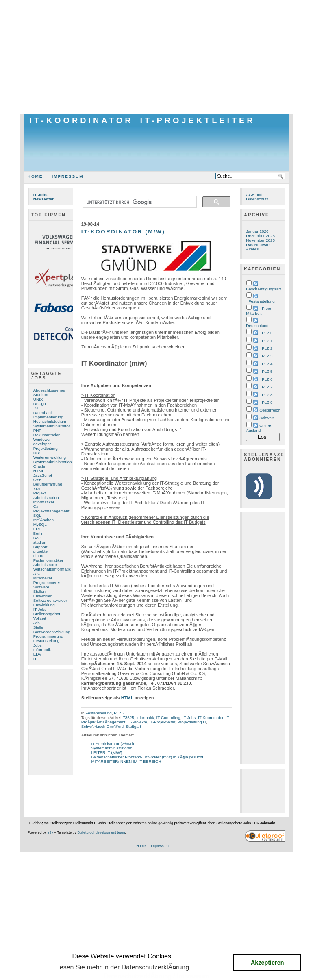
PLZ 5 (267, 371)
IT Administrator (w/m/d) (113, 744)
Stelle (38, 627)
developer (42, 444)
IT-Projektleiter (162, 722)
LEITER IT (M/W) (107, 752)
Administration (46, 498)
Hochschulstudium (50, 421)
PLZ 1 (267, 341)
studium (40, 542)
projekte (40, 551)
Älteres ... (254, 249)
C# (36, 506)
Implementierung (48, 417)
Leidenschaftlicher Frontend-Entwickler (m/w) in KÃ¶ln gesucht (148, 757)
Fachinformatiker (48, 560)
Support (40, 547)
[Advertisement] (156, 57)
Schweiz (267, 418)
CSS (37, 453)
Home (35, 176)
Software (41, 587)
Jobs (38, 645)
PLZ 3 (267, 356)
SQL (37, 515)
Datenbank (43, 413)
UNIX (38, 399)
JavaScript (43, 475)
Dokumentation (47, 435)
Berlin (38, 533)
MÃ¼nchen (43, 520)
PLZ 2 (267, 348)
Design (40, 404)
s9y (50, 832)
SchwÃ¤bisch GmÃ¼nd (102, 726)
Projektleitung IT (192, 722)
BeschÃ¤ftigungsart (263, 289)
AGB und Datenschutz (257, 197)
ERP (37, 529)
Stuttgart (133, 726)
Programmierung (48, 636)
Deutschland (257, 326)
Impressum (67, 176)
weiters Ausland (259, 428)
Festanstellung (47, 641)
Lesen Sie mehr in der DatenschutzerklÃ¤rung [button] (123, 967)
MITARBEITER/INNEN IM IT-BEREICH (126, 761)
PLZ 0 (267, 333)
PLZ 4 (267, 364)
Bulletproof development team (101, 832)
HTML (39, 471)
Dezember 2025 (260, 236)
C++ (37, 480)
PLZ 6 (267, 379)
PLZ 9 (267, 402)
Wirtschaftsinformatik (52, 569)
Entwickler (42, 596)
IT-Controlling (168, 718)
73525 (128, 718)
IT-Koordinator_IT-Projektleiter (142, 120)
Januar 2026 (257, 231)
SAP (37, 538)
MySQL (40, 524)
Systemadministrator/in (112, 748)
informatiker (44, 502)
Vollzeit (40, 618)
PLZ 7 (119, 713)
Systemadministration (53, 462)
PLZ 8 (267, 395)
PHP (37, 430)
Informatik (42, 650)
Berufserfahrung (48, 484)
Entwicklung (44, 605)
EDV (37, 654)
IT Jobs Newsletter (43, 197)
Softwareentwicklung (52, 632)
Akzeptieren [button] (267, 963)
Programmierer (47, 583)
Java (38, 574)
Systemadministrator (52, 426)
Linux (38, 556)
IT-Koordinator (211, 718)
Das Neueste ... (260, 245)
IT (35, 659)
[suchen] (139, 202)
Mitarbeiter (43, 578)
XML (37, 489)
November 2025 (260, 240)
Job (37, 623)
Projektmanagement (51, 511)
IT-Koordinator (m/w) (123, 232)
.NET (38, 408)
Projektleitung (46, 448)
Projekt (40, 493)
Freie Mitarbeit (258, 311)
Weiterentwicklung (50, 457)
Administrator (45, 565)
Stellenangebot (47, 614)
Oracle (39, 466)
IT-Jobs (40, 609)
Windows (41, 439)
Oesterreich (270, 410)
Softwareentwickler (50, 600)
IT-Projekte (137, 722)
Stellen (39, 591)
